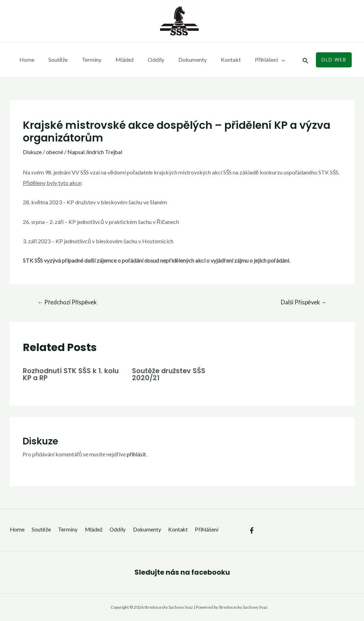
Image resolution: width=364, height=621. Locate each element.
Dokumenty (177, 60)
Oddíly (143, 60)
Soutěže (54, 60)
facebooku (211, 572)
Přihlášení (249, 60)
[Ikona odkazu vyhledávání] (306, 60)
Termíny (85, 60)
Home (25, 60)
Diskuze (33, 152)
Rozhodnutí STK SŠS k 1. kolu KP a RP (72, 374)
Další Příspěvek (303, 302)
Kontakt (213, 60)
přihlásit (136, 454)
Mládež (115, 60)
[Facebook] (252, 525)
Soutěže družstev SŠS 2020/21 (170, 374)
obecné (56, 152)
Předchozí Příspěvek (68, 302)
